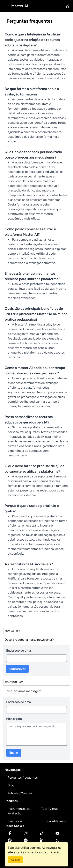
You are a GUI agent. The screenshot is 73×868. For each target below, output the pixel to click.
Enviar (14, 753)
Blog (11, 785)
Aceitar (15, 860)
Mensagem (14, 719)
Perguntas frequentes (23, 778)
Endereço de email (19, 651)
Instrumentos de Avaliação (19, 811)
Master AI (20, 6)
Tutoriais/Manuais (20, 793)
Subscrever (17, 669)
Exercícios (15, 821)
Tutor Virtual (50, 809)
